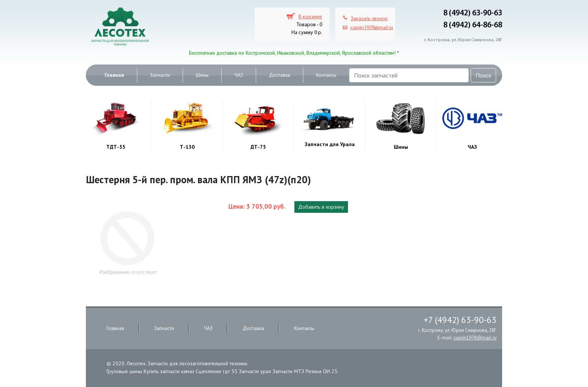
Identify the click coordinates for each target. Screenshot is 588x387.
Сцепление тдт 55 (217, 371)
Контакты (326, 75)
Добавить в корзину (321, 207)
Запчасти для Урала (330, 144)
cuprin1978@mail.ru (372, 28)
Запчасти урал (255, 371)
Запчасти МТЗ (288, 371)
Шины (202, 75)
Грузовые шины (124, 371)
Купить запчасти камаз (169, 371)
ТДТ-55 (116, 147)
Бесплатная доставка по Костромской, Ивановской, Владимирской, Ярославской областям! (292, 53)
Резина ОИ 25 (322, 371)
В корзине (310, 17)
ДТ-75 (258, 147)
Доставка (280, 75)
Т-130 (187, 147)
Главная (114, 75)
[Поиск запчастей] (409, 75)
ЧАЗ (239, 75)
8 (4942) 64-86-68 (473, 25)
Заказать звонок (369, 19)
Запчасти (160, 75)
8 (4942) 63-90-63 (473, 13)
